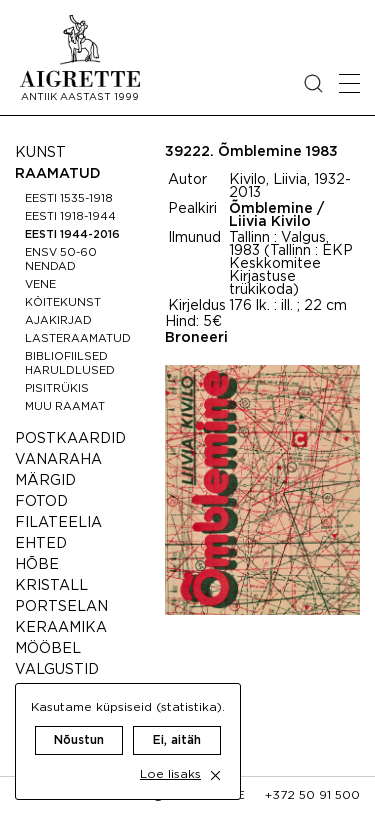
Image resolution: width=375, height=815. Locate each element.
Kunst (40, 153)
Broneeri (196, 338)
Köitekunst (63, 303)
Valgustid (57, 670)
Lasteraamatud (78, 339)
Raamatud (58, 174)
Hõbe (37, 565)
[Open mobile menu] (349, 83)
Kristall (51, 586)
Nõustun (79, 740)
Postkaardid (70, 439)
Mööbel (48, 649)
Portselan (61, 607)
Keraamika (61, 628)
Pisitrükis (57, 389)
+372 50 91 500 (312, 795)
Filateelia (58, 523)
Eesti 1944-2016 (72, 235)
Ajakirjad (58, 321)
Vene (40, 285)
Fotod (41, 502)
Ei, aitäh (177, 740)
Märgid (45, 481)
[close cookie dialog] (215, 775)
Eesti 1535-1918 (69, 199)
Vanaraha (58, 460)
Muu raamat (65, 407)
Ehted (41, 544)
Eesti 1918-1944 (70, 217)
